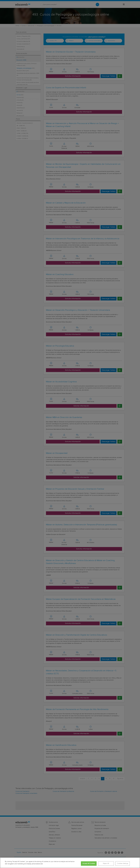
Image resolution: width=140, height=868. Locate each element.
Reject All (106, 864)
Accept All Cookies (89, 864)
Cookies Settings (123, 864)
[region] (70, 863)
